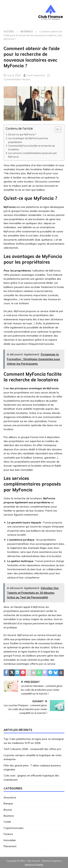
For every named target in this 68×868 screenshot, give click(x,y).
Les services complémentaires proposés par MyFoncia (32, 155)
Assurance (10, 797)
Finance (8, 834)
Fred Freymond (36, 75)
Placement (10, 846)
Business (9, 816)
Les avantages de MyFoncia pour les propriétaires (28, 140)
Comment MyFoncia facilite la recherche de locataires (32, 148)
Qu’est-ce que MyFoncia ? (22, 134)
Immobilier (10, 840)
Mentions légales (34, 864)
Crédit (7, 822)
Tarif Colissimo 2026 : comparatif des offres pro (32, 749)
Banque (8, 803)
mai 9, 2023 (14, 75)
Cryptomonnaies (14, 828)
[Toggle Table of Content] (56, 129)
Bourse (8, 810)
